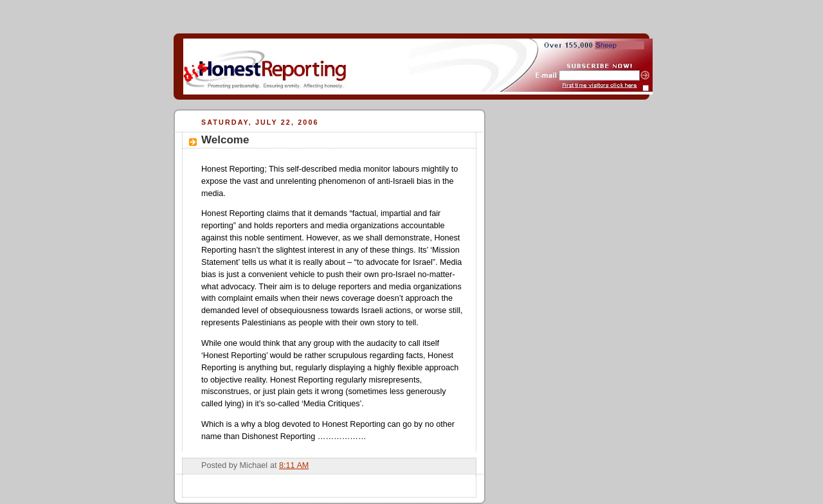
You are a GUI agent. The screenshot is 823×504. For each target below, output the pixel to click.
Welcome (225, 140)
